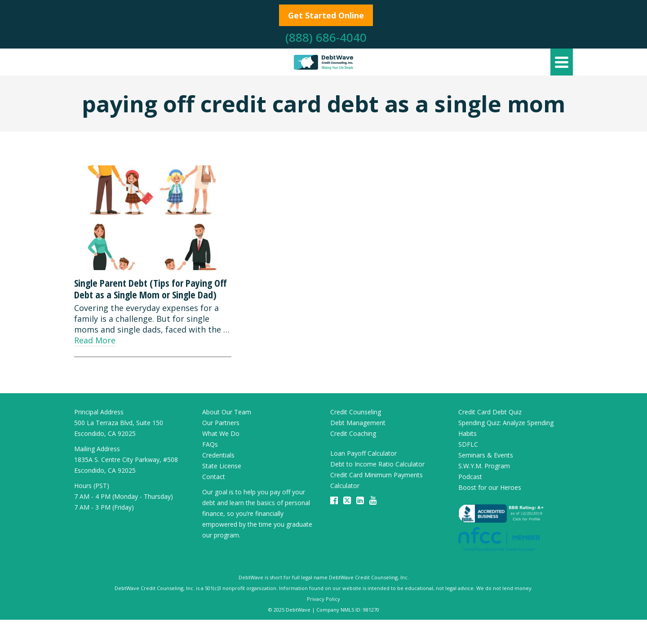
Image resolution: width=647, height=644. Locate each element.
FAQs (210, 444)
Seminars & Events (486, 455)
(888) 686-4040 (326, 37)
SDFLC (468, 444)
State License (222, 466)
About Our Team (227, 412)
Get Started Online (326, 15)
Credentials (218, 455)
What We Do (221, 433)
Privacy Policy (323, 599)
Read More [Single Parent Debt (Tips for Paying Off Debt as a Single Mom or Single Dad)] (95, 340)
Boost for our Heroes (490, 487)
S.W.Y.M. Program (484, 466)
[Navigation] (562, 62)
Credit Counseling (356, 412)
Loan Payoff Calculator (363, 453)
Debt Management (358, 423)
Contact (214, 477)
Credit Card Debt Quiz (490, 412)
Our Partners (221, 423)
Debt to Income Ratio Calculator (377, 464)
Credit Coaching (353, 433)
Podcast (470, 477)
